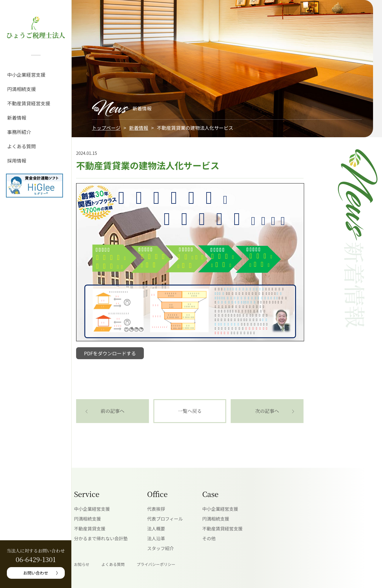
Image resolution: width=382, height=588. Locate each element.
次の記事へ (267, 411)
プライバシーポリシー (156, 564)
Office (157, 494)
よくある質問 (21, 146)
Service (87, 494)
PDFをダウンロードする (110, 353)
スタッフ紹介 (161, 548)
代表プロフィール (165, 519)
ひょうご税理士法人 (36, 35)
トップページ (106, 128)
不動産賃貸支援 (90, 528)
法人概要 (156, 528)
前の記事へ (113, 411)
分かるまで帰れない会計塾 (101, 538)
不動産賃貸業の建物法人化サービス (148, 165)
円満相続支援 (21, 89)
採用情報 (17, 160)
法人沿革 (156, 538)
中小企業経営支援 (26, 75)
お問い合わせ (36, 573)
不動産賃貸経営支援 (29, 103)
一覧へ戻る (190, 411)
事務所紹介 (19, 132)
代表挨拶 (156, 509)
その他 (209, 538)
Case (210, 494)
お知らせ (82, 564)
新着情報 (17, 118)
